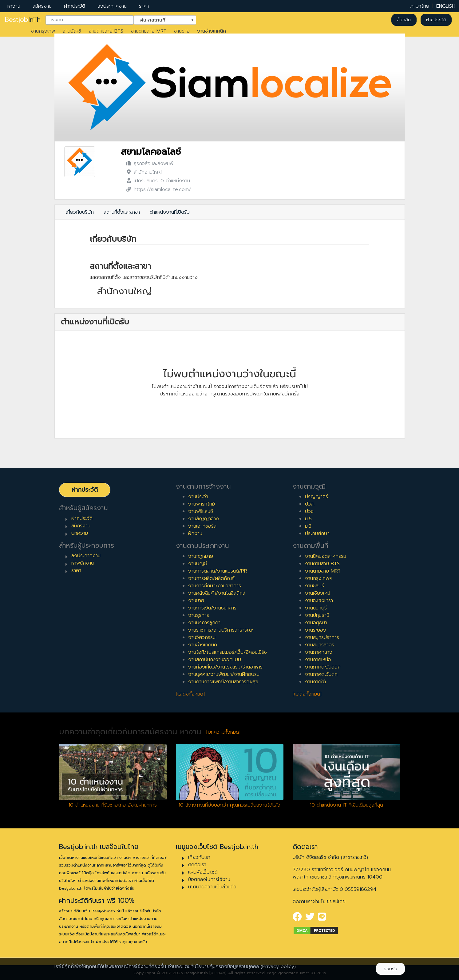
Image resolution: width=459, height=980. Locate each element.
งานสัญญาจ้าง (204, 519)
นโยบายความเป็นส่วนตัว (212, 887)
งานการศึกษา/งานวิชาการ (215, 586)
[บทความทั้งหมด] (223, 732)
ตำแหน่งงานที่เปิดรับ (170, 212)
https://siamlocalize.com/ (162, 189)
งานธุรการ (199, 615)
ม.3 (308, 526)
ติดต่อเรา (197, 865)
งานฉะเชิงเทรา (319, 601)
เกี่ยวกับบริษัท (80, 212)
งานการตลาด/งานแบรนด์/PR (218, 571)
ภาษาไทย (420, 6)
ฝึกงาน (195, 534)
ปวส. (310, 504)
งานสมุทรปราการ (322, 637)
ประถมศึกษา (317, 534)
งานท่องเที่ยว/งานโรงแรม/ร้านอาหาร (225, 667)
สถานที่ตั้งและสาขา (122, 212)
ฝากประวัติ (75, 6)
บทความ (80, 533)
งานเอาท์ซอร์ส (202, 526)
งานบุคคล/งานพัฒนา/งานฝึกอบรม (224, 674)
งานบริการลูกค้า (204, 623)
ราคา (144, 6)
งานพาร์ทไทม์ (202, 504)
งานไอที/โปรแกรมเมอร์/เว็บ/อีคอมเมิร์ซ (228, 652)
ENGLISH (446, 6)
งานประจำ (198, 497)
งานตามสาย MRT (148, 31)
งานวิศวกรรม (202, 637)
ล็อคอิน (404, 20)
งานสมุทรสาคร (320, 645)
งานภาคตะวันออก (323, 667)
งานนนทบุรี (316, 608)
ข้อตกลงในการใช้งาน (209, 879)
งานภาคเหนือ (318, 660)
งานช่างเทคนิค (212, 31)
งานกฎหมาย (201, 556)
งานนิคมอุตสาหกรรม (326, 556)
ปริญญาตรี (317, 497)
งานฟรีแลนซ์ (201, 511)
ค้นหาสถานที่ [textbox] (161, 19)
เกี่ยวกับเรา (199, 857)
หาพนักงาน (83, 563)
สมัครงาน (42, 6)
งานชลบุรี (315, 586)
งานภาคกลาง (319, 652)
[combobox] (90, 20)
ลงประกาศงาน (112, 6)
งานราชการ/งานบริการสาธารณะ (221, 630)
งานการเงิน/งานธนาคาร (212, 608)
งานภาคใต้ (315, 682)
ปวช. (310, 511)
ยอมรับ (390, 969)
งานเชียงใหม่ (318, 593)
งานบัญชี (72, 31)
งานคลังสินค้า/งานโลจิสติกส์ (217, 593)
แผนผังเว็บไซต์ (203, 872)
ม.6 (308, 519)
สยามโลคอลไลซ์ (151, 152)
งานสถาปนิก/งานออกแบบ (215, 660)
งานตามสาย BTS (106, 31)
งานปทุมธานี (317, 615)
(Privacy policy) (278, 966)
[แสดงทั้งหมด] (190, 694)
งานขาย (182, 31)
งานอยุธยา (316, 623)
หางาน (14, 6)
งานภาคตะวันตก (321, 674)
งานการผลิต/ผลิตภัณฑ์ (211, 578)
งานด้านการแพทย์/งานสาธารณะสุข (223, 682)
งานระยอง (316, 630)
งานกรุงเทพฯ (318, 578)
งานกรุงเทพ (43, 31)
